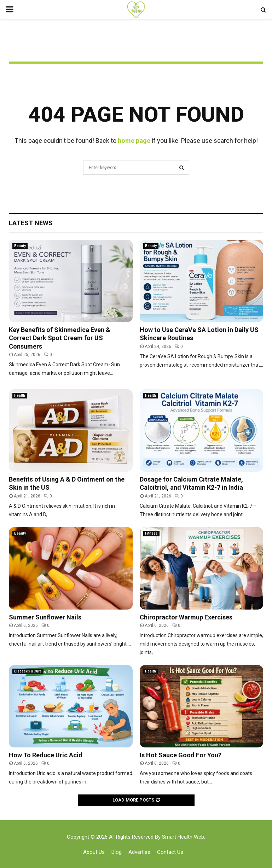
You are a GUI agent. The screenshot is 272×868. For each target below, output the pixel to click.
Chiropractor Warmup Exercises (186, 617)
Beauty (20, 246)
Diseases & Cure (28, 671)
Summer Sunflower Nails (45, 617)
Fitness (151, 533)
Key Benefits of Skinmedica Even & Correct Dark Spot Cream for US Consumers (60, 338)
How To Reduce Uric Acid (46, 755)
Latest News (31, 223)
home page (134, 141)
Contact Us (170, 852)
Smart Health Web (183, 837)
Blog (117, 852)
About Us (94, 852)
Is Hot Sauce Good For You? (181, 755)
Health (20, 395)
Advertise (139, 852)
